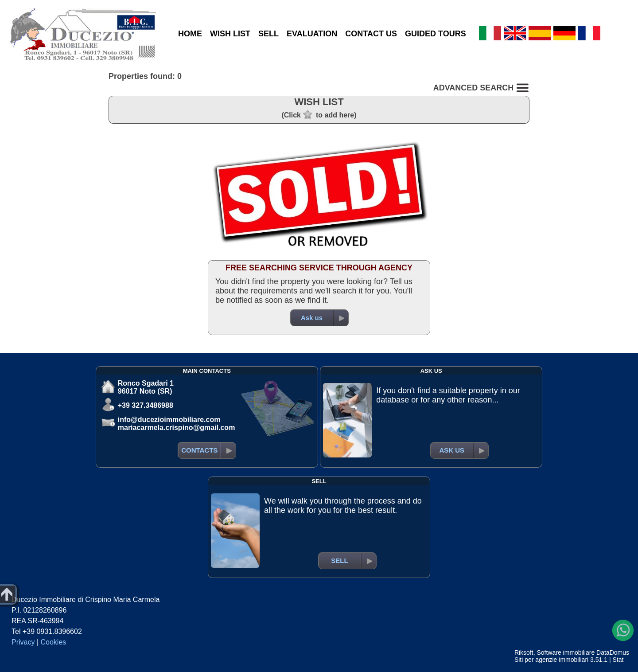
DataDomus (613, 652)
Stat (618, 660)
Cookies (54, 642)
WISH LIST (230, 34)
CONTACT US (371, 34)
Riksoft (524, 652)
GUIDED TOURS (436, 34)
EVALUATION (312, 34)
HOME (190, 34)
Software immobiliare (566, 652)
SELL (268, 34)
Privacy (23, 642)
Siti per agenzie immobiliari (551, 660)
